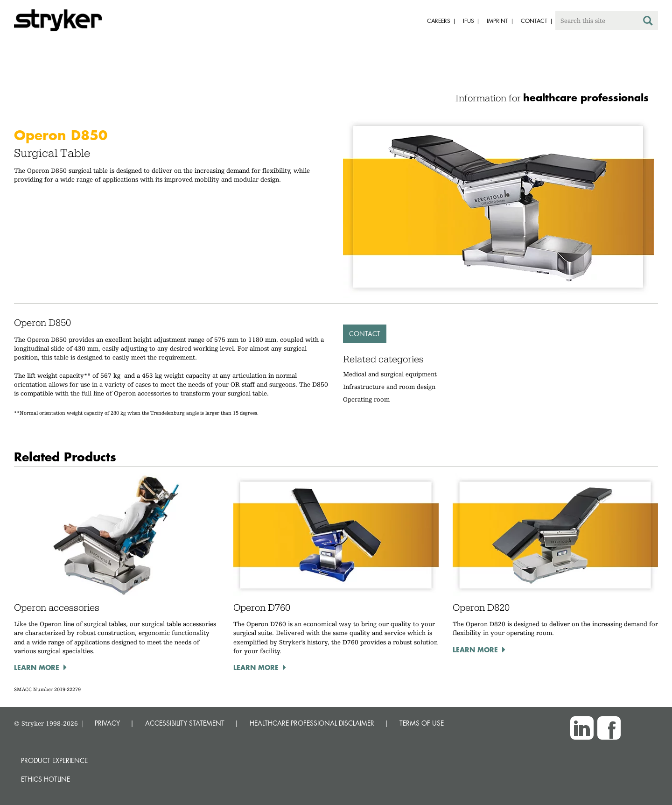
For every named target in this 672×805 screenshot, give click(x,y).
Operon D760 (262, 607)
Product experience (54, 760)
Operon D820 (481, 607)
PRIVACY (107, 723)
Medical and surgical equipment (390, 374)
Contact (365, 334)
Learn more (37, 667)
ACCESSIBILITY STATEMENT (185, 723)
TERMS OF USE (422, 723)
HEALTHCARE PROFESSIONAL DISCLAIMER (312, 723)
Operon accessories (57, 607)
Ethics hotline (45, 779)
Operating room (366, 399)
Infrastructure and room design (389, 387)
